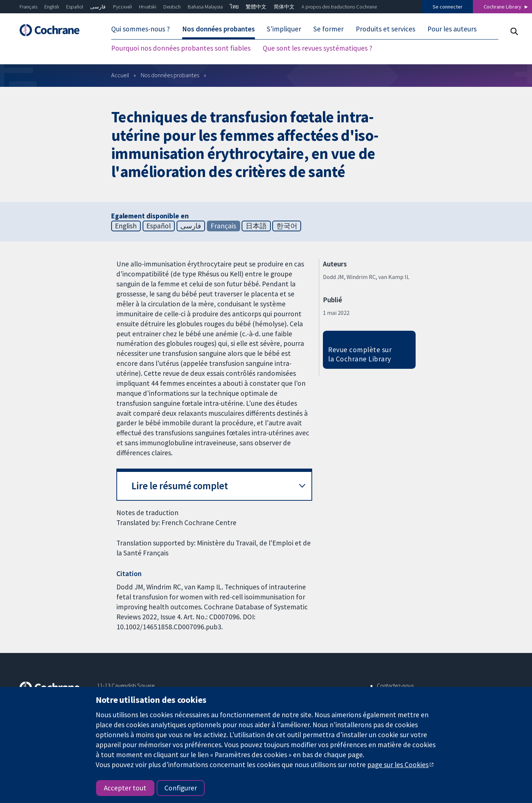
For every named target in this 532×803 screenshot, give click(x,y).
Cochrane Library (502, 7)
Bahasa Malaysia (205, 7)
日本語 (256, 226)
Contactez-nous (395, 685)
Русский (122, 7)
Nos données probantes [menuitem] (219, 29)
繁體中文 (256, 7)
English (52, 7)
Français (28, 7)
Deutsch (172, 7)
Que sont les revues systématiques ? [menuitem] (318, 48)
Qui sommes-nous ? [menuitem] (141, 29)
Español (75, 7)
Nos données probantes (170, 75)
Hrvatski (148, 7)
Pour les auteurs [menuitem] (452, 29)
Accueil (120, 75)
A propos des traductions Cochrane (339, 7)
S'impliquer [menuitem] (284, 29)
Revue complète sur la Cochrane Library (360, 354)
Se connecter (448, 7)
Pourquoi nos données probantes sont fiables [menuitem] (181, 48)
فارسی (98, 7)
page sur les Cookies (398, 765)
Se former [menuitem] (328, 29)
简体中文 (284, 7)
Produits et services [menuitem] (386, 29)
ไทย (234, 7)
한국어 (287, 226)
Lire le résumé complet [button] (180, 486)
